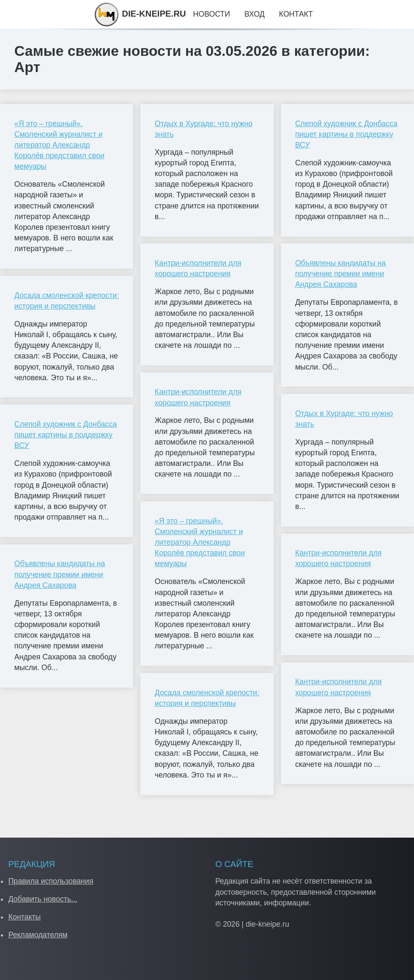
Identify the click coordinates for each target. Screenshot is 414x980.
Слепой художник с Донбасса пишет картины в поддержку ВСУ (66, 435)
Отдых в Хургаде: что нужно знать (204, 129)
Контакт (296, 14)
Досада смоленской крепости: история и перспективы (67, 301)
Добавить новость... (43, 899)
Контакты (24, 917)
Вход (254, 14)
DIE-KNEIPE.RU (140, 14)
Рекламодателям (38, 935)
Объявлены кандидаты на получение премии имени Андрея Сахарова (60, 574)
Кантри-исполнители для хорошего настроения (198, 268)
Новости (212, 14)
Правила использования (51, 881)
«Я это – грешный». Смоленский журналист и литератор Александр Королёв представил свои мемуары (59, 145)
